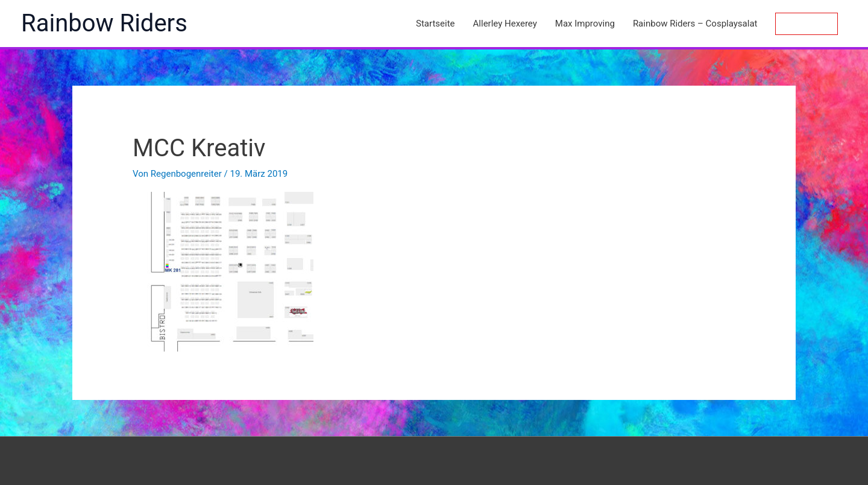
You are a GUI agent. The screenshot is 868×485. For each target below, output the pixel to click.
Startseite (436, 24)
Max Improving (585, 24)
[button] (807, 24)
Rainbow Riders (104, 23)
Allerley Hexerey (505, 24)
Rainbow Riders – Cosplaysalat (695, 24)
